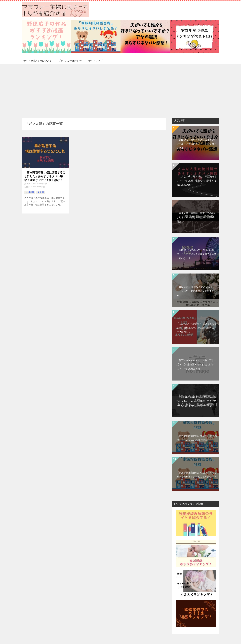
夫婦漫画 (30, 192)
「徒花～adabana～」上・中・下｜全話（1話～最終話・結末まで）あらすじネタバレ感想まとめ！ (196, 364)
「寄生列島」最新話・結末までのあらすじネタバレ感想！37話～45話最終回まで (196, 217)
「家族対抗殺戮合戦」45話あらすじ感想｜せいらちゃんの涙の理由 (197, 438)
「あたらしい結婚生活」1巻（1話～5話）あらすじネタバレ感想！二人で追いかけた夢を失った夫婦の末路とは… (196, 401)
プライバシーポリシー (70, 61)
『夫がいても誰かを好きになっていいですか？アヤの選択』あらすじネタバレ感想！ (196, 144)
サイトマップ (95, 61)
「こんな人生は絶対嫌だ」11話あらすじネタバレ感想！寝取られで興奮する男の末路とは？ (197, 181)
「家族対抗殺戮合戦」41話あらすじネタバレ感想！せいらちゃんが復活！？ (197, 475)
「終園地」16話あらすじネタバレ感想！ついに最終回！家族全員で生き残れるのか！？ (196, 254)
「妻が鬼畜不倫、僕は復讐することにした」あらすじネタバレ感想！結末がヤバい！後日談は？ (45, 176)
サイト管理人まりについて (37, 61)
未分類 (41, 192)
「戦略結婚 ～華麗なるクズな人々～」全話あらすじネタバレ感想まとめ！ (195, 291)
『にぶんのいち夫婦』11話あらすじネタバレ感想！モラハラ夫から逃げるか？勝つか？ (197, 328)
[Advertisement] (120, 89)
